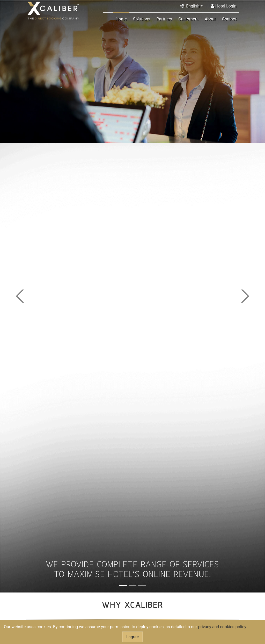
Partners (164, 19)
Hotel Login (224, 6)
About (210, 19)
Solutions (142, 19)
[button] (20, 296)
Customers (188, 19)
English (193, 6)
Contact (229, 19)
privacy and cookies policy (222, 627)
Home (121, 19)
